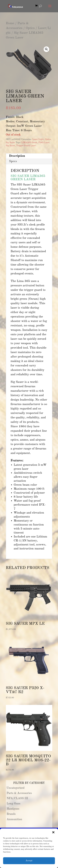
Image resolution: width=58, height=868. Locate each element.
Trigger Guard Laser (26, 146)
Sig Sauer (10, 143)
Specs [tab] (13, 161)
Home (10, 23)
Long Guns (14, 804)
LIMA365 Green (29, 143)
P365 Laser (44, 143)
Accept (29, 861)
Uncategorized (16, 788)
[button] (53, 832)
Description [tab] (17, 156)
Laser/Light (38, 139)
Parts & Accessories (19, 793)
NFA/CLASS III (17, 798)
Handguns (13, 809)
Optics (30, 28)
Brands (11, 814)
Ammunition (14, 819)
